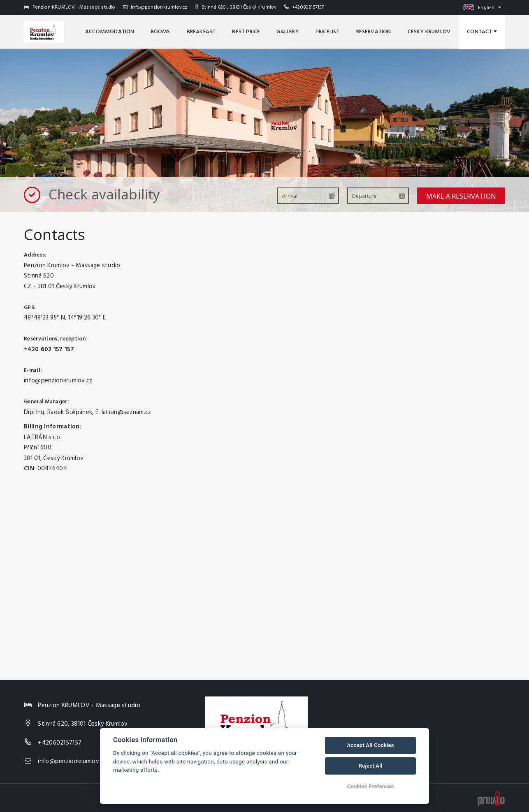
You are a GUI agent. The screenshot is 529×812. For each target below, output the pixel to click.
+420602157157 (308, 7)
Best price (246, 32)
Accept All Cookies (370, 745)
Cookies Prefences (371, 786)
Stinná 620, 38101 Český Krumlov (83, 724)
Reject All (371, 766)
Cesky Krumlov (429, 32)
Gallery (288, 32)
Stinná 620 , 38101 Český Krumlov (236, 7)
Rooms (161, 32)
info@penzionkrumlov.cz (155, 7)
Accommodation (110, 32)
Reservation (374, 32)
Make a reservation (461, 196)
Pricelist (328, 32)
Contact (482, 32)
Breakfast (201, 32)
